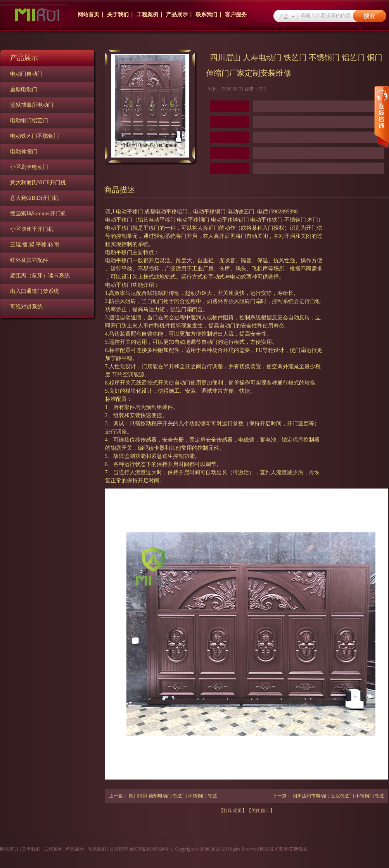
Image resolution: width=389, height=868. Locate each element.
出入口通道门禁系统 (35, 291)
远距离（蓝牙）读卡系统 (40, 276)
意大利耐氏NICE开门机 (38, 183)
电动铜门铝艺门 (29, 120)
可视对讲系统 (26, 307)
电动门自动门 (26, 74)
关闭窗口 (261, 811)
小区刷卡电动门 (29, 167)
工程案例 (147, 15)
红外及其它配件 (29, 260)
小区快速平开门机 (32, 229)
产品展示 (177, 15)
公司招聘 (119, 849)
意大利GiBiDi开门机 (34, 198)
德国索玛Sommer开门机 (38, 214)
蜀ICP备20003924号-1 (151, 849)
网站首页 (88, 15)
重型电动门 (24, 89)
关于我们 (118, 15)
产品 (284, 17)
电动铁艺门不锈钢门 (35, 136)
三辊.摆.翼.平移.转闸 (35, 245)
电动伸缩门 (24, 152)
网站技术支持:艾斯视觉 (283, 849)
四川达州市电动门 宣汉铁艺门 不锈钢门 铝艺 (338, 796)
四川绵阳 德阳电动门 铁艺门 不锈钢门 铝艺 (173, 796)
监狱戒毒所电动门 (32, 105)
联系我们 (206, 15)
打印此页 (233, 811)
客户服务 (236, 15)
